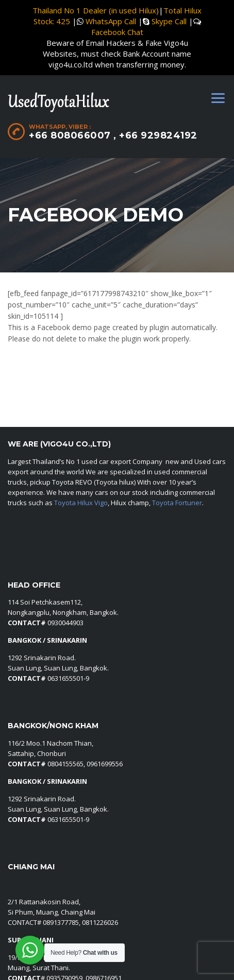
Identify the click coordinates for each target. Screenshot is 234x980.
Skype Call (169, 21)
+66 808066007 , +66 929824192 (113, 135)
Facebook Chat (117, 32)
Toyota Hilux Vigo (81, 503)
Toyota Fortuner (177, 503)
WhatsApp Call (111, 21)
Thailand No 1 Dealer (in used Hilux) (96, 10)
